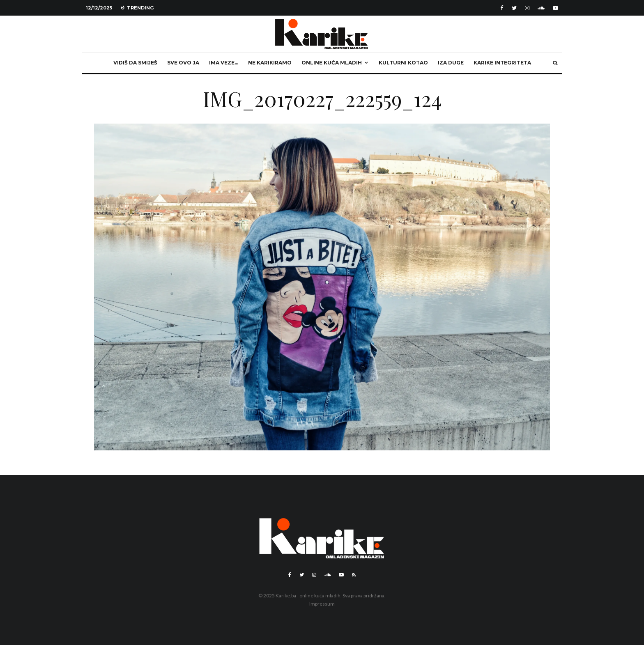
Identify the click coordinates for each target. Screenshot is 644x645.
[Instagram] (527, 8)
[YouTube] (555, 8)
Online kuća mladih (332, 63)
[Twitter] (514, 8)
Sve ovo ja (183, 63)
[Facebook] (502, 8)
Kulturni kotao (403, 63)
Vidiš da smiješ (135, 63)
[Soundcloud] (541, 8)
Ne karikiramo (270, 63)
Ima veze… (224, 63)
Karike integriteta (502, 63)
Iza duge (451, 63)
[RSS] (354, 575)
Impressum (322, 604)
